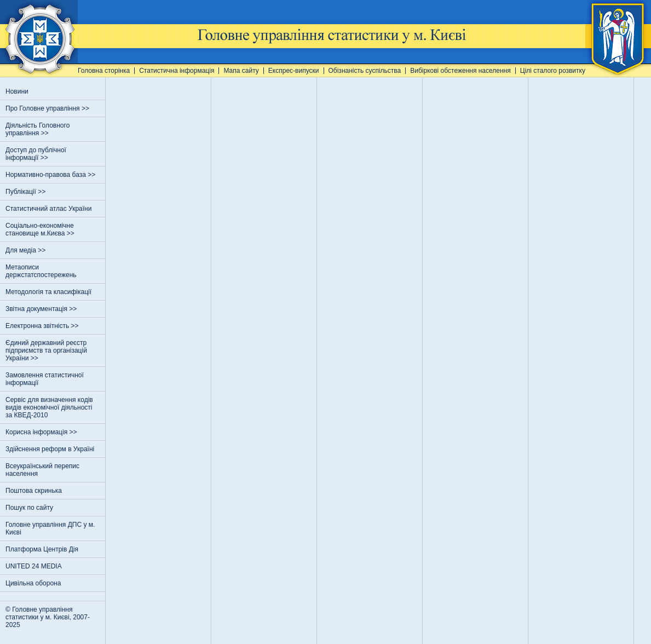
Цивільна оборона (33, 583)
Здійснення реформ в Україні (50, 449)
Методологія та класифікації (48, 292)
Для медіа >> (27, 250)
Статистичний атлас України (48, 209)
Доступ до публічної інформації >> (36, 154)
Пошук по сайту (29, 508)
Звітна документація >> (42, 309)
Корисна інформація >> (42, 432)
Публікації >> (27, 192)
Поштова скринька (34, 491)
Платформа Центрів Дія (42, 549)
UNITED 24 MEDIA (34, 566)
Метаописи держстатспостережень (41, 271)
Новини (17, 91)
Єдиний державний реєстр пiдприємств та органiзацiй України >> (46, 350)
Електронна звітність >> (43, 326)
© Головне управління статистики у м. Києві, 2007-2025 (48, 617)
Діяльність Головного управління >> (38, 129)
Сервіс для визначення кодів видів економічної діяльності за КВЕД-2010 (49, 407)
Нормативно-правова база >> (51, 175)
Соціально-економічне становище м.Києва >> (41, 229)
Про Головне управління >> (48, 108)
